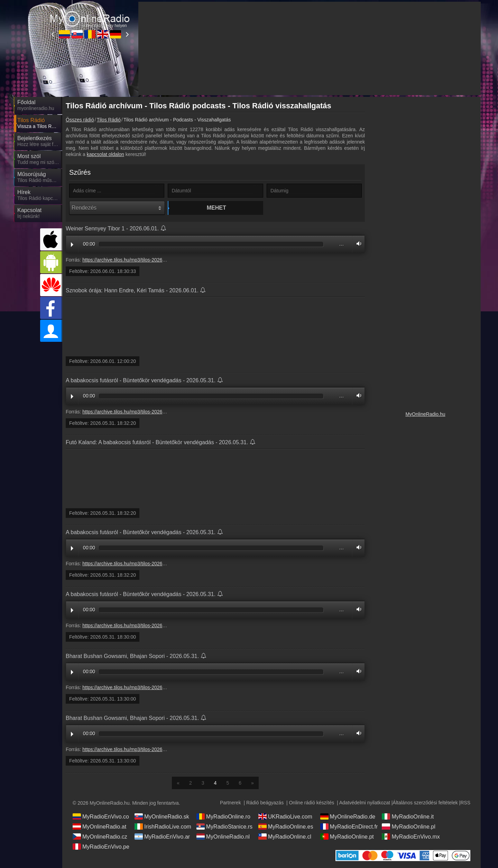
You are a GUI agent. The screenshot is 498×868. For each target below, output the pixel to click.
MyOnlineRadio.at (99, 826)
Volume (357, 244)
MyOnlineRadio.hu (425, 414)
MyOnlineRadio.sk (162, 816)
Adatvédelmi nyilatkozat (365, 803)
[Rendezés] (117, 208)
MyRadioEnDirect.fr (349, 826)
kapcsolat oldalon (105, 154)
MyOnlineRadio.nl (223, 837)
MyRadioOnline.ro (223, 816)
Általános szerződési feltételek (425, 803)
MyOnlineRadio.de (348, 816)
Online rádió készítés (311, 803)
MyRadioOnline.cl (285, 837)
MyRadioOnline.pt (347, 837)
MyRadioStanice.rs (224, 826)
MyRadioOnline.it (408, 816)
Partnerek (230, 803)
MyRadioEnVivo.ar (162, 837)
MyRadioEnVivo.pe (101, 847)
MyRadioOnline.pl (408, 826)
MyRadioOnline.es (286, 826)
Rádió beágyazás (265, 803)
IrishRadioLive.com (163, 826)
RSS (465, 803)
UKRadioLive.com (285, 816)
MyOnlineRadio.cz (100, 837)
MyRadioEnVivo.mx (411, 837)
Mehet (216, 208)
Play (72, 245)
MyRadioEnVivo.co (101, 816)
